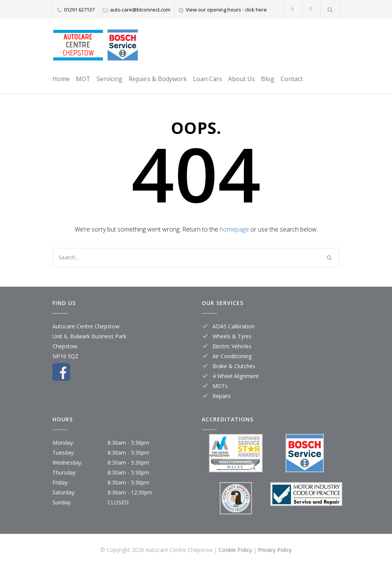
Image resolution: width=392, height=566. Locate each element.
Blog (268, 79)
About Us (242, 79)
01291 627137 (79, 10)
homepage (234, 229)
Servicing (109, 79)
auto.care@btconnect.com (140, 10)
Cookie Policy (235, 550)
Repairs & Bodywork (158, 79)
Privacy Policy (275, 550)
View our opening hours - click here (226, 10)
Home (61, 79)
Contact (292, 79)
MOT (83, 79)
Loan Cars (207, 79)
